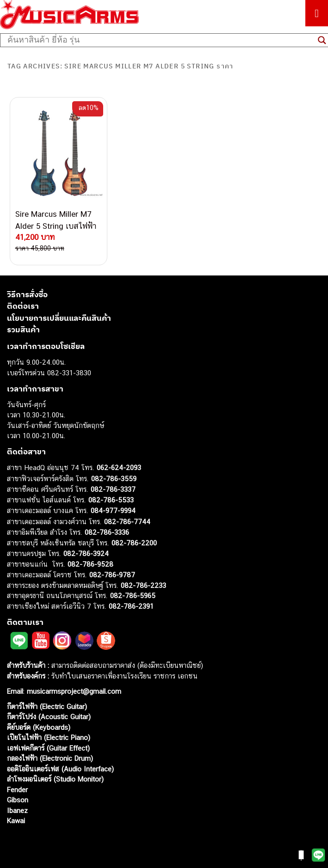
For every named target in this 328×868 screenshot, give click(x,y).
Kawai (16, 821)
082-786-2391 (131, 606)
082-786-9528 (90, 564)
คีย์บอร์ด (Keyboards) (39, 727)
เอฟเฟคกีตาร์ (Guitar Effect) (48, 748)
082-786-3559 (114, 479)
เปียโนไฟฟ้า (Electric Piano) (49, 737)
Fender (17, 790)
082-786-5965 (133, 596)
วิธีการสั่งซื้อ (27, 294)
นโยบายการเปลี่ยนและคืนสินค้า (59, 318)
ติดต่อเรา (23, 306)
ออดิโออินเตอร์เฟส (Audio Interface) (60, 769)
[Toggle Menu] (317, 13)
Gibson (18, 800)
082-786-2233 (143, 585)
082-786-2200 (134, 543)
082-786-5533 (111, 500)
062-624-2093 (119, 468)
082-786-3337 (113, 489)
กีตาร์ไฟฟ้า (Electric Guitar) (47, 706)
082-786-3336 (107, 532)
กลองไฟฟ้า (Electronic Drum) (50, 758)
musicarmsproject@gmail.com (73, 691)
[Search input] (160, 40)
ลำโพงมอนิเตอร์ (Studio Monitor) (55, 779)
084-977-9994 (113, 510)
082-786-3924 (86, 553)
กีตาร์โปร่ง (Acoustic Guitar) (49, 717)
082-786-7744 (127, 522)
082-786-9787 (112, 575)
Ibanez (17, 810)
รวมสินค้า (23, 330)
